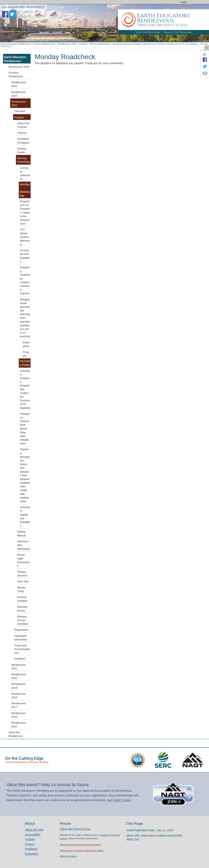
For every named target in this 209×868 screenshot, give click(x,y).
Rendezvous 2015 (19, 725)
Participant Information (21, 638)
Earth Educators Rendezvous (16, 44)
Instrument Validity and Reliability (25, 517)
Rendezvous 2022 (67, 44)
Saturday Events (22, 609)
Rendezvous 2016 (19, 715)
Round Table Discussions (23, 560)
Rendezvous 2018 (19, 696)
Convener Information (25, 174)
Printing (30, 839)
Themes (22, 133)
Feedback (31, 849)
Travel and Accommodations (22, 649)
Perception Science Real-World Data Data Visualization (25, 429)
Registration (21, 630)
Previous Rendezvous (44, 44)
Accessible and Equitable (25, 256)
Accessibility (33, 835)
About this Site (34, 830)
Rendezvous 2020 (19, 676)
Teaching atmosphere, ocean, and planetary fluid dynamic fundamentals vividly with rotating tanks (25, 475)
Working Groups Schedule (23, 620)
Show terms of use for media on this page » (82, 850)
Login (183, 2)
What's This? (133, 839)
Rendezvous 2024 (19, 84)
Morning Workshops (100, 44)
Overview (20, 111)
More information (68, 856)
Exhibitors (20, 659)
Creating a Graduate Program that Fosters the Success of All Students (25, 389)
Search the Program (178, 32)
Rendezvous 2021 (19, 667)
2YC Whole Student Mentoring (25, 237)
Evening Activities (22, 599)
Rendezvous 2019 (19, 686)
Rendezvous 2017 (19, 705)
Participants (26, 344)
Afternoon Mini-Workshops (24, 545)
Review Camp (21, 589)
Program (83, 44)
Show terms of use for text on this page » (81, 845)
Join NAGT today (119, 800)
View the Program (148, 32)
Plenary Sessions (22, 574)
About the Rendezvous (16, 734)
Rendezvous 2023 (19, 94)
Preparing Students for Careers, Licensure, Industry (25, 280)
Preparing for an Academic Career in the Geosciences (25, 213)
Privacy (30, 844)
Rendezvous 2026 (19, 67)
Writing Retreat (21, 534)
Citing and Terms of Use (75, 829)
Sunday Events (22, 150)
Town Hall (23, 582)
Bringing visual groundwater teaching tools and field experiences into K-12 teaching (155, 44)
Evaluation (32, 854)
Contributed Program (23, 141)
